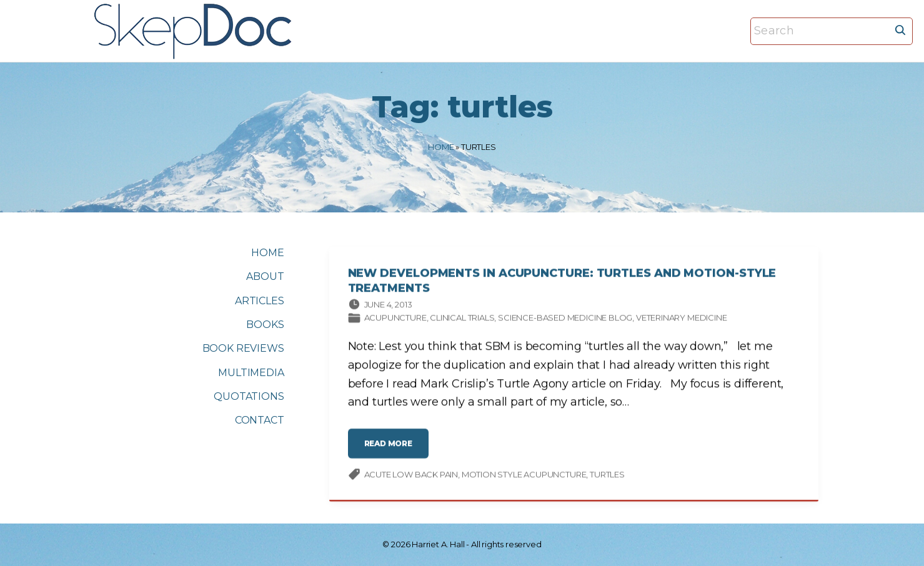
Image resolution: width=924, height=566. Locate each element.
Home (441, 147)
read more (392, 450)
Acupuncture (395, 319)
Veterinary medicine (682, 319)
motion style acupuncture (524, 475)
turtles (607, 475)
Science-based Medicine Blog (565, 319)
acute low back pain (411, 475)
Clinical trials (462, 319)
